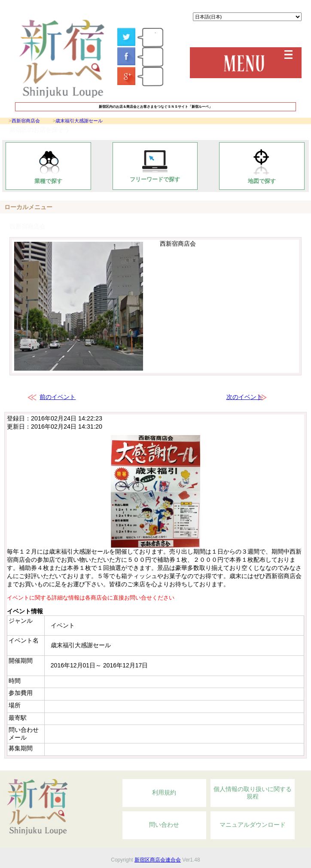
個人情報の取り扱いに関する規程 (253, 793)
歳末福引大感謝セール (79, 121)
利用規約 (164, 792)
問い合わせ (164, 825)
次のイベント (244, 397)
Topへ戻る (260, 766)
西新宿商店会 (26, 121)
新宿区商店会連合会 (158, 860)
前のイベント (58, 397)
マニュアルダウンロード (253, 825)
